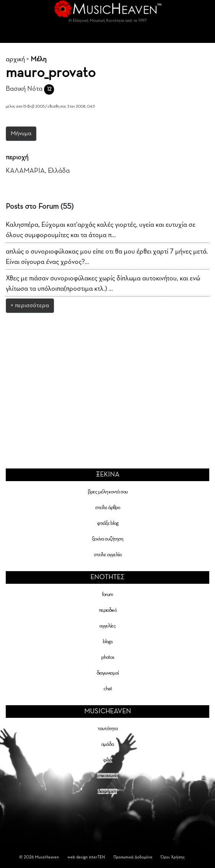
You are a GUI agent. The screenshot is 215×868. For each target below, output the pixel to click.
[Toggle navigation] (108, 35)
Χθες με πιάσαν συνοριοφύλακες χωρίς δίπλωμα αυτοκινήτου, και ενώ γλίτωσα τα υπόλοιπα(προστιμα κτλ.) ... (103, 284)
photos (108, 657)
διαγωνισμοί (107, 673)
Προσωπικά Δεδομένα (133, 857)
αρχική (15, 59)
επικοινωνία (107, 776)
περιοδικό (108, 610)
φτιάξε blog (108, 523)
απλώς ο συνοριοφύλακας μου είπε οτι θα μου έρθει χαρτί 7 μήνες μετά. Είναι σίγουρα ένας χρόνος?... (107, 257)
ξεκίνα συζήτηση (107, 539)
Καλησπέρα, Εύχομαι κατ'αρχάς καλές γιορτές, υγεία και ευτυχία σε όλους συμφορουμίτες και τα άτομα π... (101, 230)
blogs (108, 642)
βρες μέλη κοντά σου (108, 492)
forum (107, 594)
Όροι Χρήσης (173, 857)
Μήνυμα (21, 134)
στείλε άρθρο (107, 508)
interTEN (97, 857)
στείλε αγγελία (108, 555)
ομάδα (107, 744)
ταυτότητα (108, 729)
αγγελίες (107, 626)
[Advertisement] (108, 376)
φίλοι (108, 760)
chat (108, 689)
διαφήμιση (107, 791)
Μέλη (39, 59)
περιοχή (17, 157)
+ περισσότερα (30, 306)
